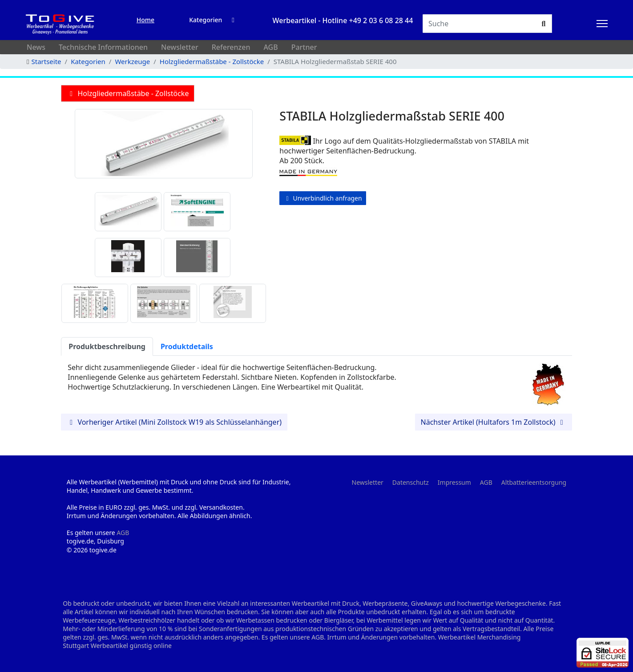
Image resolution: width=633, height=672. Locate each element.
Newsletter (180, 47)
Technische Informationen (103, 47)
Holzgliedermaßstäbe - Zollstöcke (128, 93)
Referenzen (231, 47)
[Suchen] (479, 24)
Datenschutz (411, 482)
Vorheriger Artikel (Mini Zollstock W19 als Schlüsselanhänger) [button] (174, 422)
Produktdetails (187, 346)
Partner (304, 47)
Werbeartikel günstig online (131, 646)
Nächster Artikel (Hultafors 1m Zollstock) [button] (494, 422)
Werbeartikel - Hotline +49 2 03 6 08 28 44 (343, 20)
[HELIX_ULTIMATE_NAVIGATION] (602, 24)
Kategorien (206, 20)
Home (145, 20)
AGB (270, 47)
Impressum (454, 482)
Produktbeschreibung (107, 346)
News (36, 47)
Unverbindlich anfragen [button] (323, 198)
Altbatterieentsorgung (534, 482)
